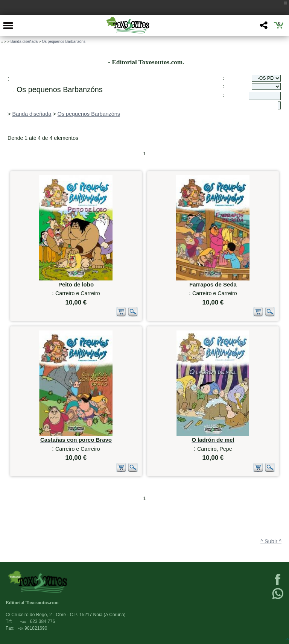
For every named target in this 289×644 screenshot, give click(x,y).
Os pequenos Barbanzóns (64, 42)
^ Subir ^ (271, 541)
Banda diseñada (24, 42)
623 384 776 (37, 621)
